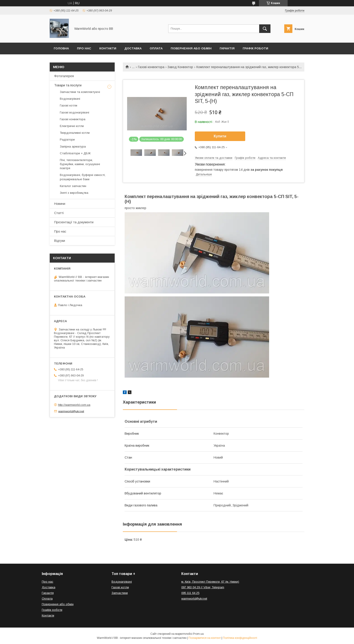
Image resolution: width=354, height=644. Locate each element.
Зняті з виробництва (74, 193)
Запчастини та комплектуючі (80, 92)
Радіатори (67, 140)
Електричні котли (72, 126)
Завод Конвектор (180, 67)
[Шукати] (265, 29)
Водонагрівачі (70, 99)
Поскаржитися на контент (205, 638)
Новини (60, 204)
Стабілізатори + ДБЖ (75, 153)
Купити (220, 136)
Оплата (156, 48)
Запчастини (120, 593)
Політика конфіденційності (240, 638)
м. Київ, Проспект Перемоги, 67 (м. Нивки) (210, 582)
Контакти (108, 48)
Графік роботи (255, 48)
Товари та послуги (68, 85)
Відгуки (60, 241)
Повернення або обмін (191, 48)
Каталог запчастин (73, 186)
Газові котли (69, 105)
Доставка (133, 48)
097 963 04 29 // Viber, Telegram (203, 587)
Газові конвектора (151, 67)
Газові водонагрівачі (75, 112)
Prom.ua (198, 634)
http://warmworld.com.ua (74, 405)
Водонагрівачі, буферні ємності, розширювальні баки (83, 177)
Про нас (84, 48)
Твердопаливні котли (75, 133)
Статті (59, 213)
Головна (61, 48)
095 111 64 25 (190, 593)
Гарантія (227, 48)
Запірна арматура (73, 147)
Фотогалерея (64, 76)
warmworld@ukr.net (71, 411)
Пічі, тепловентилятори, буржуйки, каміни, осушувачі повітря (80, 164)
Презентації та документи (74, 222)
